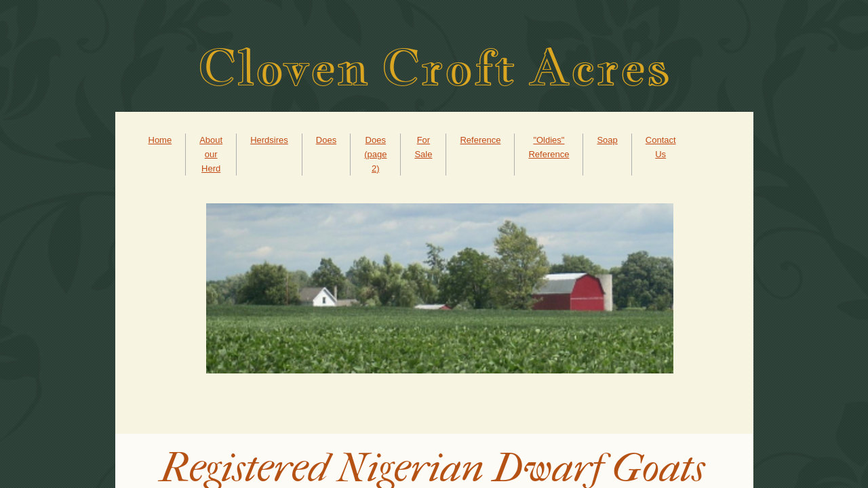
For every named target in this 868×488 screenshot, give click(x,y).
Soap (607, 140)
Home (160, 140)
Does (326, 140)
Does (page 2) (375, 154)
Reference (480, 140)
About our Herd (211, 154)
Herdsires (269, 140)
